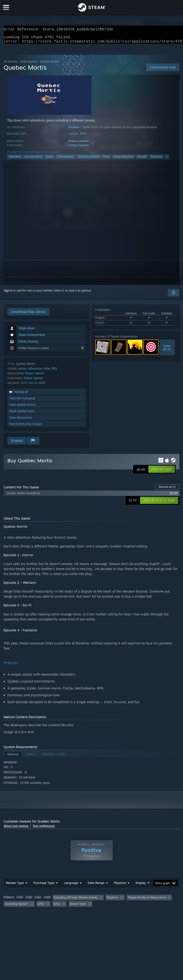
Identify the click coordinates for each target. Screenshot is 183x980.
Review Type (15, 886)
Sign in (8, 293)
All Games (10, 64)
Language (71, 886)
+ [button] (167, 159)
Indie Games (29, 64)
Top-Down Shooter (89, 159)
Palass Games (79, 144)
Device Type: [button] (78, 907)
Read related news (22, 414)
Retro (106, 159)
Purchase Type (44, 886)
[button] (162, 472)
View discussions (21, 420)
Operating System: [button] (17, 907)
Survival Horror (33, 159)
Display (141, 886)
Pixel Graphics (65, 159)
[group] (91, 904)
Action (50, 159)
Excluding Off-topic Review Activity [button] (76, 900)
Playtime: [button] (113, 900)
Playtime (120, 886)
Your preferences (44, 829)
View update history (23, 407)
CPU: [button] (41, 907)
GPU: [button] (57, 907)
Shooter (142, 159)
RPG (54, 371)
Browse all (167, 490)
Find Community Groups (25, 427)
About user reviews (16, 829)
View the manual (23, 401)
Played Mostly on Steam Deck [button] (147, 900)
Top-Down (156, 159)
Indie (47, 371)
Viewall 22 (167, 350)
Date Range (96, 886)
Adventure (15, 159)
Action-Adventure (123, 159)
